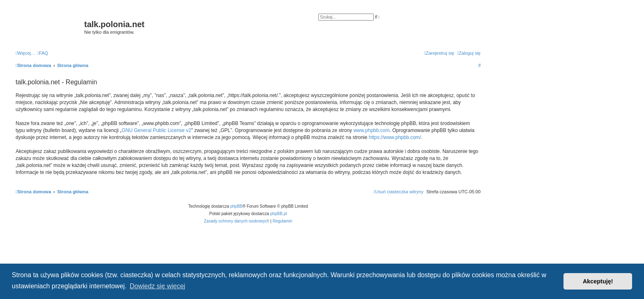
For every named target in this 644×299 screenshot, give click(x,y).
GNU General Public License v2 (156, 130)
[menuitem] (43, 53)
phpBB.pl (279, 214)
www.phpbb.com (371, 130)
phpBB (237, 206)
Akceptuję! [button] (598, 281)
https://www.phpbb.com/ (395, 137)
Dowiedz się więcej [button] (158, 286)
